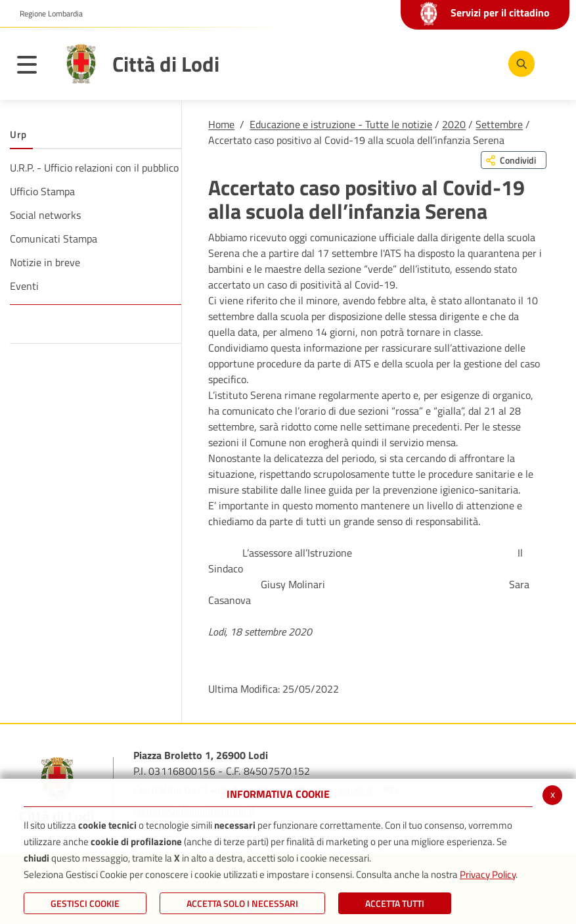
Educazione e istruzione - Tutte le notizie (341, 124)
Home (221, 124)
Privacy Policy (488, 874)
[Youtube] (437, 63)
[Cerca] (519, 64)
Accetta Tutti (395, 903)
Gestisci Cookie (85, 903)
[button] (46, 14)
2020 (454, 124)
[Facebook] (398, 63)
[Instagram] (477, 63)
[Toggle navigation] (33, 67)
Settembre (499, 124)
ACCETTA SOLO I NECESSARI (242, 903)
